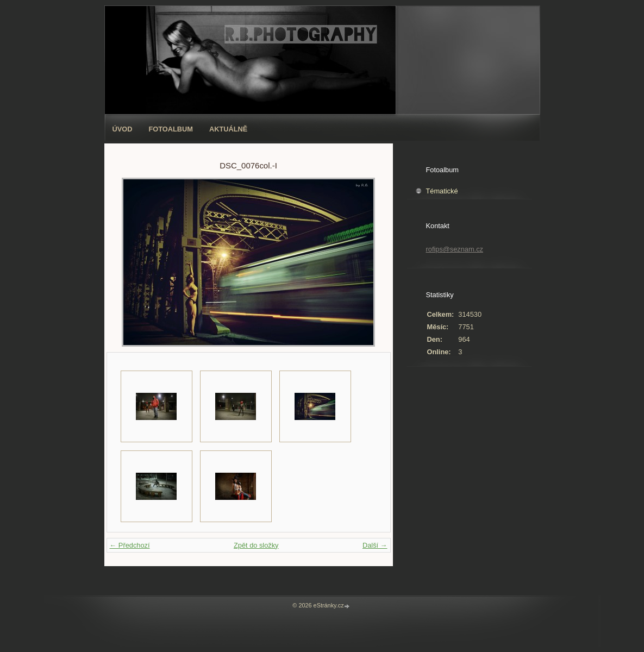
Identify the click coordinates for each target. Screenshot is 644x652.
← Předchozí (130, 545)
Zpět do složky (256, 545)
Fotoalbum (171, 129)
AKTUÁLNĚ (228, 129)
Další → (375, 545)
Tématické (442, 191)
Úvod (123, 129)
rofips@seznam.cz (455, 249)
